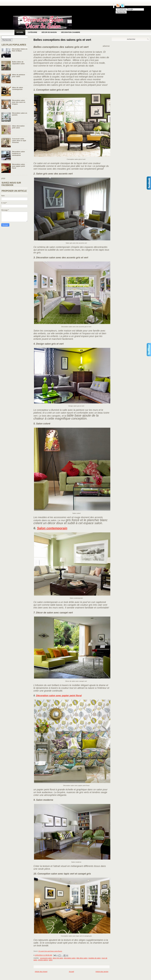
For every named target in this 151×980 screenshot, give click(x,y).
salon (51, 960)
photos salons (43, 960)
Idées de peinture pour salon (19, 76)
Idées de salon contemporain (18, 88)
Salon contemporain (52, 528)
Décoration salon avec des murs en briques (19, 102)
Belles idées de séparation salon (18, 63)
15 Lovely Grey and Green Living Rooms (50, 951)
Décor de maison (49, 32)
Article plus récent (41, 972)
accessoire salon (46, 958)
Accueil (20, 32)
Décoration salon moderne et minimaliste (18, 153)
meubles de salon (95, 958)
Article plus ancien (102, 972)
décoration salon (70, 958)
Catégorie (32, 32)
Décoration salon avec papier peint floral (19, 166)
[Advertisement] (81, 977)
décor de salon (58, 958)
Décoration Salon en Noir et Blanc (20, 50)
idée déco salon (82, 958)
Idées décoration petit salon (18, 127)
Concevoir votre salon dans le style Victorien (19, 141)
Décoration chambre (71, 32)
